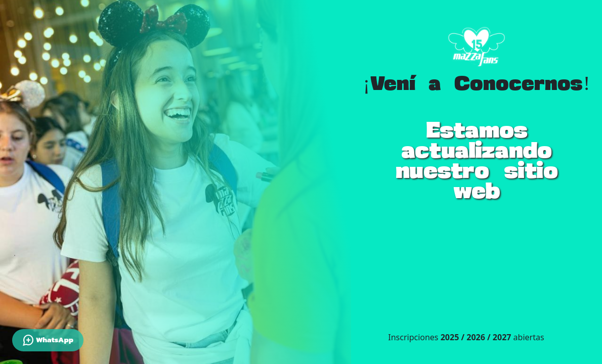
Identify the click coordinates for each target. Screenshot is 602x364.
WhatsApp (48, 340)
